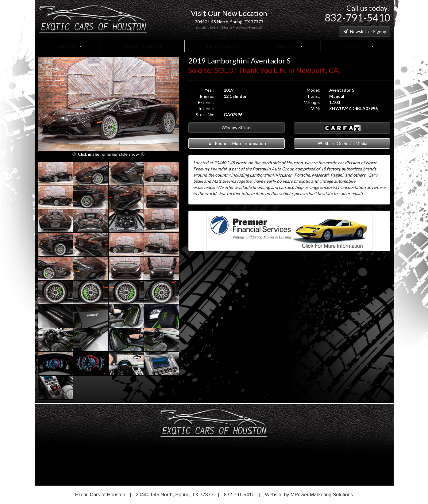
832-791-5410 (357, 18)
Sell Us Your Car (142, 46)
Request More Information (237, 143)
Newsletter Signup (364, 31)
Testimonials (221, 46)
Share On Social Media (342, 143)
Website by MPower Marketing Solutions (309, 495)
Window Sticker (237, 127)
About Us (289, 46)
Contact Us (357, 46)
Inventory (67, 46)
